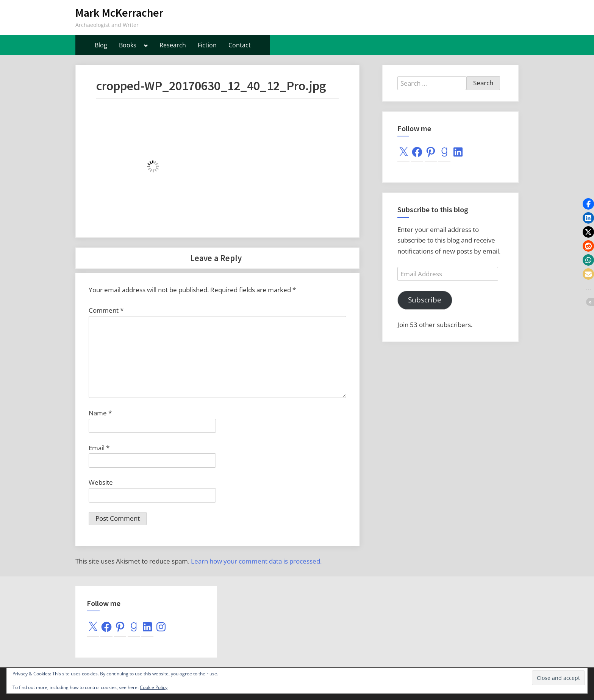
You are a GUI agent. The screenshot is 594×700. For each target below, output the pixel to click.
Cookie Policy (154, 687)
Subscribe (425, 300)
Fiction (207, 45)
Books (128, 45)
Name (100, 413)
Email (99, 448)
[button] (588, 204)
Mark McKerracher (119, 13)
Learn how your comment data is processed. (256, 561)
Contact (240, 45)
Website (101, 482)
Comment (106, 310)
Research (173, 45)
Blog (101, 45)
